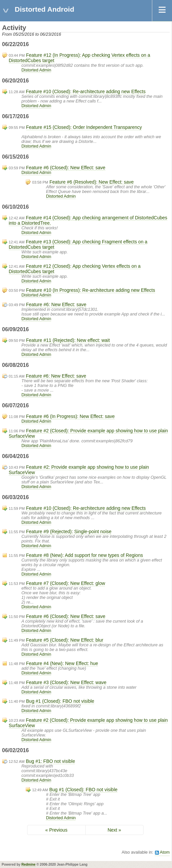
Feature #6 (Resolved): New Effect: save (92, 182)
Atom (165, 852)
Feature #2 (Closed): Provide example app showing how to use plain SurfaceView (88, 433)
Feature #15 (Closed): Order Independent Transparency (84, 127)
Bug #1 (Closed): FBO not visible (60, 701)
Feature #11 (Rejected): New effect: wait (68, 340)
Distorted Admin (36, 70)
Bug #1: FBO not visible (50, 761)
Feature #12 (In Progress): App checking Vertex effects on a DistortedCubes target (79, 58)
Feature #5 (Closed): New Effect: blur (65, 640)
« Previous (56, 830)
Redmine (28, 864)
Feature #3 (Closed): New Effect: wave (66, 682)
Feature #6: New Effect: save (56, 304)
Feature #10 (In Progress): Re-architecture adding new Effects (91, 290)
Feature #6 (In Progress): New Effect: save (70, 416)
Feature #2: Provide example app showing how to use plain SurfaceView (79, 470)
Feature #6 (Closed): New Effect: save (66, 168)
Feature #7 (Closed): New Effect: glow (66, 583)
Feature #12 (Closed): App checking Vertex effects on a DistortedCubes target (75, 269)
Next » (114, 830)
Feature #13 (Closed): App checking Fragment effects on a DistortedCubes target (78, 244)
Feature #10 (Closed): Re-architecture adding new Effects (86, 91)
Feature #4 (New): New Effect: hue (62, 663)
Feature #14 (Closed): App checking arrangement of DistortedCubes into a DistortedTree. (88, 220)
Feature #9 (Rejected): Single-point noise (69, 531)
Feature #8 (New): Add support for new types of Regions (84, 555)
